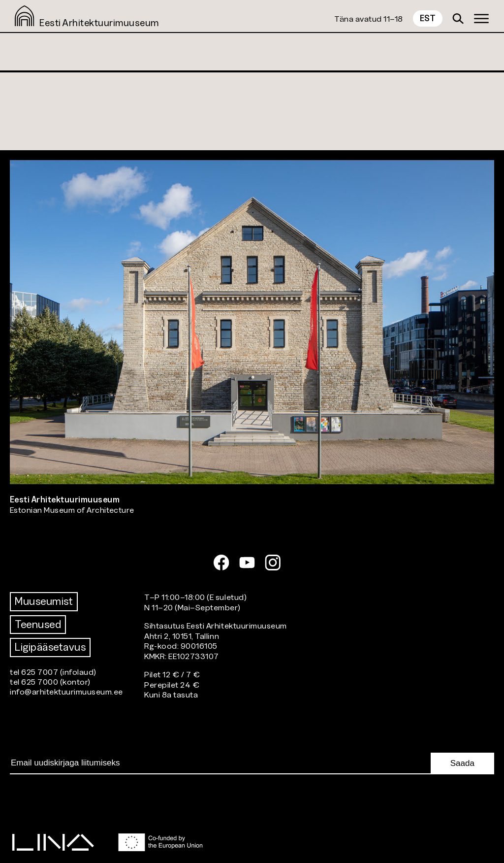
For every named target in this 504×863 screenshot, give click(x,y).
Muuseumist (44, 601)
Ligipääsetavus (50, 647)
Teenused (38, 624)
